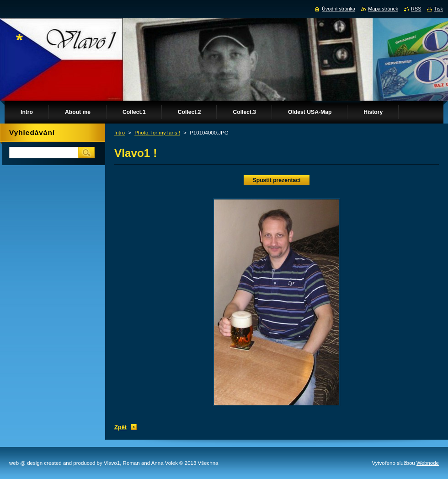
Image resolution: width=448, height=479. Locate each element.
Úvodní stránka (339, 9)
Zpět (120, 427)
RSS (416, 9)
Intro (120, 133)
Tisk (438, 9)
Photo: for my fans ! (157, 133)
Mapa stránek (383, 9)
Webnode (428, 463)
